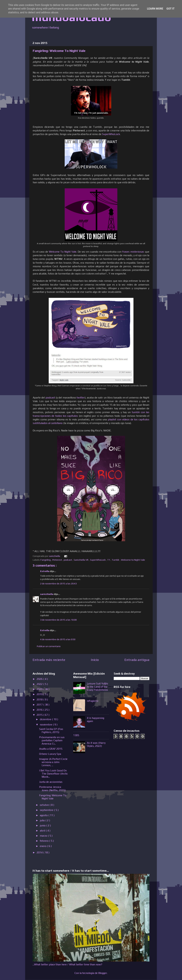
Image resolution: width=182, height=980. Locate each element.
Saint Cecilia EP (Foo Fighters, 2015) (51, 731)
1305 (76, 735)
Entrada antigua (137, 660)
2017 (40, 705)
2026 (40, 679)
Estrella (45, 571)
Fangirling (46, 560)
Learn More (155, 9)
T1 (109, 560)
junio (43, 825)
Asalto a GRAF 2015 (51, 749)
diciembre (46, 719)
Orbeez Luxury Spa (50, 754)
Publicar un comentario (49, 646)
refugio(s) (93, 701)
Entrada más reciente (49, 660)
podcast (50, 397)
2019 (40, 694)
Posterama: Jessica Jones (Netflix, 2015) (52, 789)
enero (43, 846)
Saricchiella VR (81, 560)
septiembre (47, 810)
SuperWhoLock (111, 134)
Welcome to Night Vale (133, 560)
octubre (45, 805)
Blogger (103, 973)
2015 (40, 715)
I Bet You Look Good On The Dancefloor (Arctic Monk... (53, 774)
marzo (44, 836)
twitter (81, 397)
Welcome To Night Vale (63, 252)
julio (43, 820)
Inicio (95, 660)
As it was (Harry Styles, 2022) (96, 744)
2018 (40, 700)
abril (43, 831)
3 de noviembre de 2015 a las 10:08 (58, 620)
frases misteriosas (133, 252)
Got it (170, 9)
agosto (44, 815)
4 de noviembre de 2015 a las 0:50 (58, 639)
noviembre (46, 725)
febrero (45, 841)
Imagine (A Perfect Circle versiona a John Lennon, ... (53, 762)
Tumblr (116, 560)
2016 (40, 710)
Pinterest (57, 560)
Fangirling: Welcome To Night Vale (53, 797)
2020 (40, 689)
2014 (40, 852)
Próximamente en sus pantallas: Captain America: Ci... (52, 740)
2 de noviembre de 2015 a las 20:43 (58, 584)
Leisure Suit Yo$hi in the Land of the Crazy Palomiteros (97, 687)
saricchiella (47, 594)
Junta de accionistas (51, 782)
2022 (40, 684)
